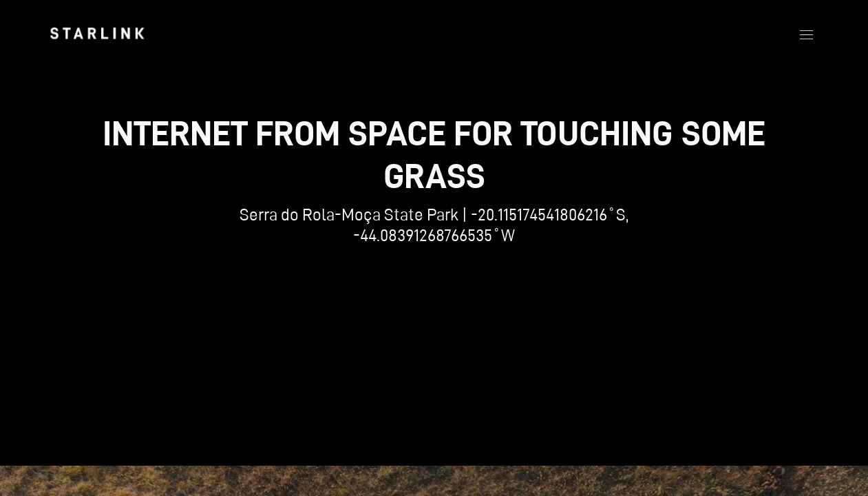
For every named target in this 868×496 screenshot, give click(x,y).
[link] (97, 33)
